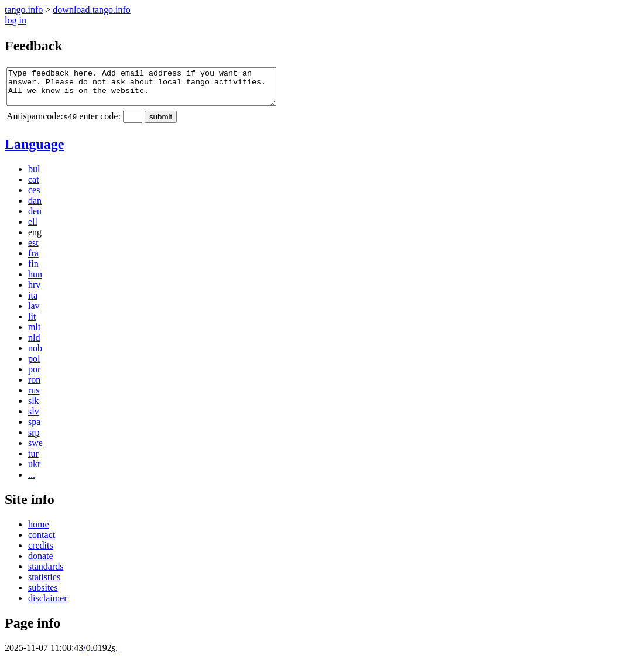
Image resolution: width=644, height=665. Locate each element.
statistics (44, 584)
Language (34, 151)
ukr (34, 471)
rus (34, 397)
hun (35, 281)
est (33, 250)
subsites (43, 594)
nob (35, 355)
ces (34, 197)
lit (32, 323)
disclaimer (48, 605)
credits (41, 552)
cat (34, 186)
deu (35, 218)
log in (16, 20)
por (34, 376)
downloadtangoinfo (91, 10)
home (39, 531)
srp (34, 439)
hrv (34, 292)
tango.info (24, 10)
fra (33, 260)
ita (33, 302)
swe (35, 450)
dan (35, 208)
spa (34, 429)
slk (34, 408)
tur (33, 460)
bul (34, 176)
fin (33, 271)
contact (42, 542)
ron (34, 387)
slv (34, 418)
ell (33, 229)
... (32, 481)
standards (46, 573)
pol (34, 366)
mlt (34, 334)
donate (41, 563)
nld (34, 345)
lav (34, 313)
